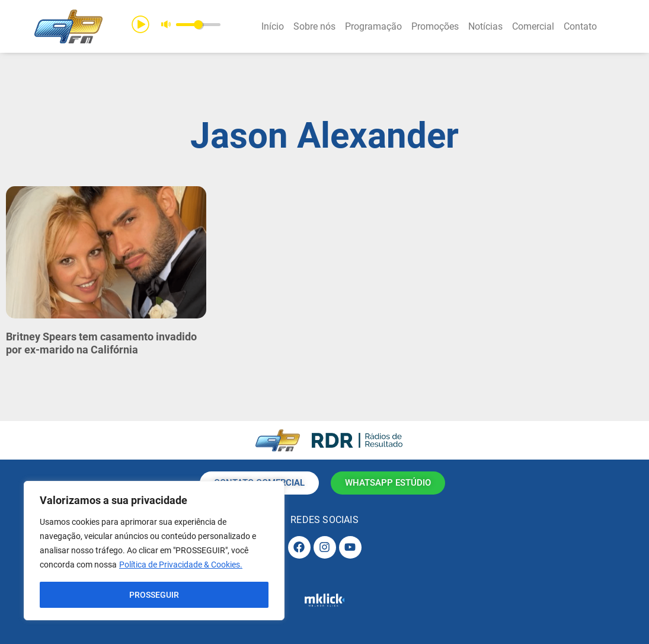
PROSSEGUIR (154, 595)
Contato (580, 26)
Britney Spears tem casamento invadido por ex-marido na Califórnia (101, 343)
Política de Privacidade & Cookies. (181, 565)
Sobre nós (314, 26)
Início (273, 26)
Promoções (435, 26)
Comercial (533, 26)
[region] (154, 551)
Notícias (485, 26)
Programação (373, 26)
